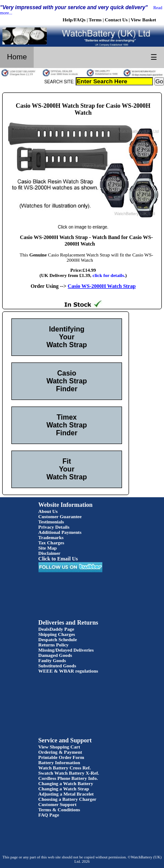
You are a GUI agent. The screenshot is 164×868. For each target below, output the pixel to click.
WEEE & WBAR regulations (68, 671)
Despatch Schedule (58, 639)
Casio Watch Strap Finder (67, 381)
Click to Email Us (58, 559)
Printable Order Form (61, 757)
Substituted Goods (58, 666)
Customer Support (58, 804)
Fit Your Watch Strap (67, 469)
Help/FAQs (74, 20)
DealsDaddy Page (56, 629)
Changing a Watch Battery (66, 783)
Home (17, 57)
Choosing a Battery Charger (68, 799)
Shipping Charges (57, 634)
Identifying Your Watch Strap (67, 337)
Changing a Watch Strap (64, 789)
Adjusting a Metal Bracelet (66, 794)
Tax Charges (51, 543)
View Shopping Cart (59, 747)
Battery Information (59, 762)
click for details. (109, 275)
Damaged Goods (55, 655)
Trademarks (51, 537)
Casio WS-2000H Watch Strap (102, 286)
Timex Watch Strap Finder (67, 425)
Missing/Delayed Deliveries (66, 650)
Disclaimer (50, 553)
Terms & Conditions (59, 810)
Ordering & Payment (60, 752)
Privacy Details (54, 527)
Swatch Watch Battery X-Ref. (69, 773)
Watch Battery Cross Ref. (65, 768)
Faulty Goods (52, 660)
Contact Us (116, 20)
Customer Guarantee (60, 516)
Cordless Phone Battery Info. (68, 778)
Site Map (48, 548)
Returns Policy (54, 645)
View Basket (143, 20)
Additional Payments (60, 532)
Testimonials (51, 522)
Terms (95, 20)
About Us (48, 511)
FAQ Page (49, 815)
